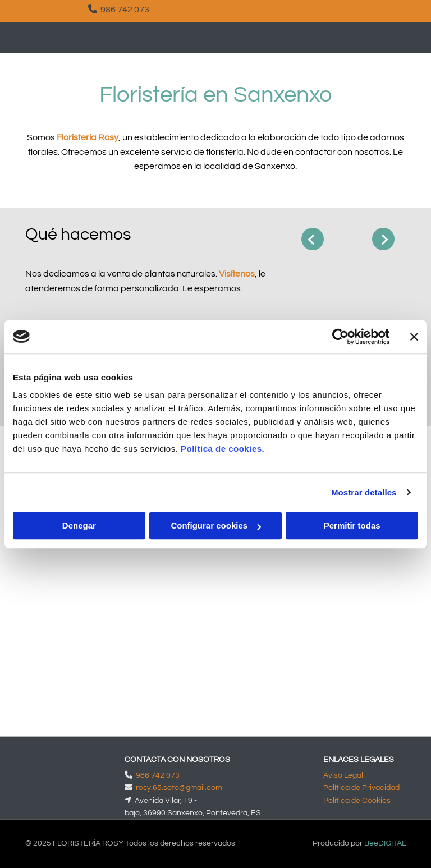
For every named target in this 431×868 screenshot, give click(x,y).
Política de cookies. (223, 449)
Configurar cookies (216, 525)
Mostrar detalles (364, 492)
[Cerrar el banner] (414, 337)
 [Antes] (313, 239)
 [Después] (383, 239)
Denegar (79, 525)
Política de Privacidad (361, 788)
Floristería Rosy (88, 137)
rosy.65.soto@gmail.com (179, 788)
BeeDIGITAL (385, 843)
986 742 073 (125, 10)
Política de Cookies (357, 801)
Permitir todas (352, 525)
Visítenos (237, 274)
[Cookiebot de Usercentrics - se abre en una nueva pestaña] (340, 337)
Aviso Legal (343, 775)
